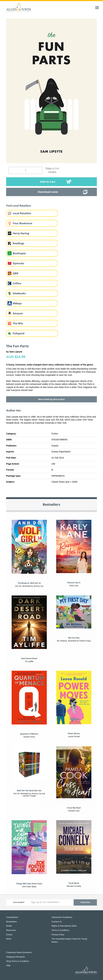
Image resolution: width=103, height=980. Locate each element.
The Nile (18, 323)
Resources (11, 930)
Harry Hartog (21, 233)
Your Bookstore (22, 223)
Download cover (48, 192)
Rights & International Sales (64, 926)
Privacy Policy (58, 935)
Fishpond (19, 333)
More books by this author (51, 399)
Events (9, 935)
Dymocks (18, 263)
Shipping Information (15, 957)
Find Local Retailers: (19, 206)
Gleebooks (19, 293)
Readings (18, 243)
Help (8, 965)
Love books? (19, 902)
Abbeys (17, 303)
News (9, 939)
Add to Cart (48, 182)
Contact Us (57, 922)
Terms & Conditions (60, 930)
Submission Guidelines (62, 917)
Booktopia (19, 253)
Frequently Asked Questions (19, 952)
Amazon (18, 313)
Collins (17, 283)
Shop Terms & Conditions (18, 961)
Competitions (12, 917)
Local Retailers (22, 213)
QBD (16, 273)
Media (9, 926)
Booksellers (11, 922)
